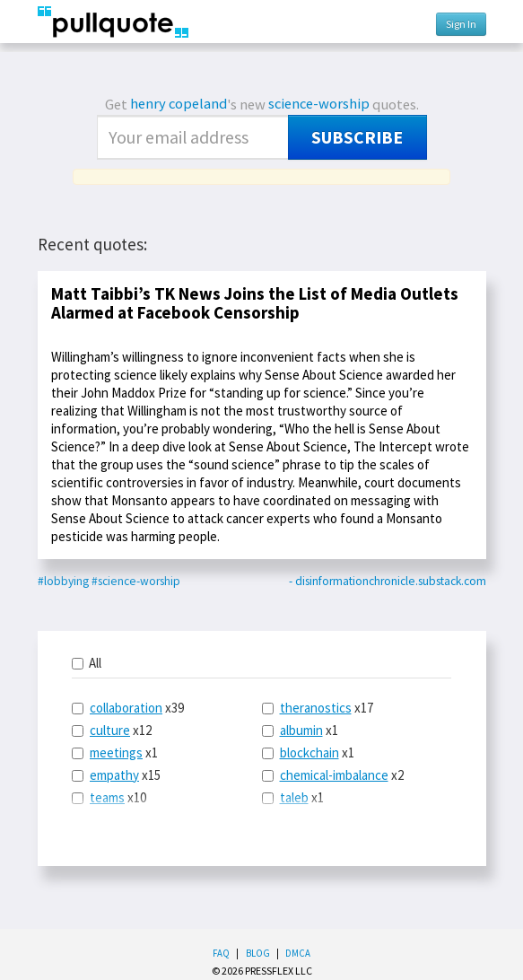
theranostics (316, 708)
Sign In (461, 24)
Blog (258, 953)
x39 (128, 708)
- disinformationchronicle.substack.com (388, 581)
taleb (294, 797)
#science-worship (136, 581)
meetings (116, 752)
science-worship (319, 104)
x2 (333, 775)
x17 (318, 708)
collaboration (126, 708)
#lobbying (63, 581)
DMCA (298, 953)
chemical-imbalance (334, 775)
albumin (301, 730)
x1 (115, 752)
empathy (114, 775)
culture (110, 730)
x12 (112, 730)
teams (107, 797)
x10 (109, 797)
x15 (116, 775)
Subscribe (357, 137)
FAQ (221, 953)
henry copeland (179, 104)
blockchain (309, 752)
